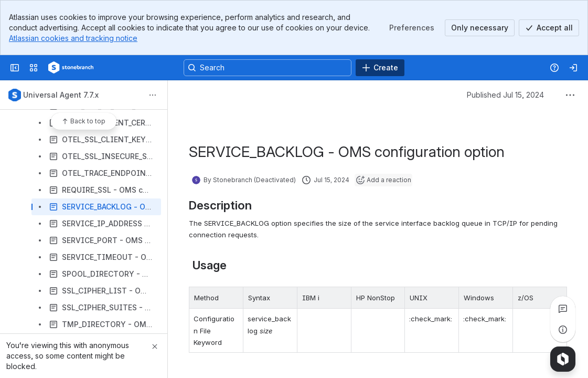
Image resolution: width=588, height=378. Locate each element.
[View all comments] (563, 309)
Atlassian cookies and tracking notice (73, 38)
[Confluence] (71, 68)
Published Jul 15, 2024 (505, 95)
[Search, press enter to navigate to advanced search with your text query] (268, 68)
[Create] (380, 68)
